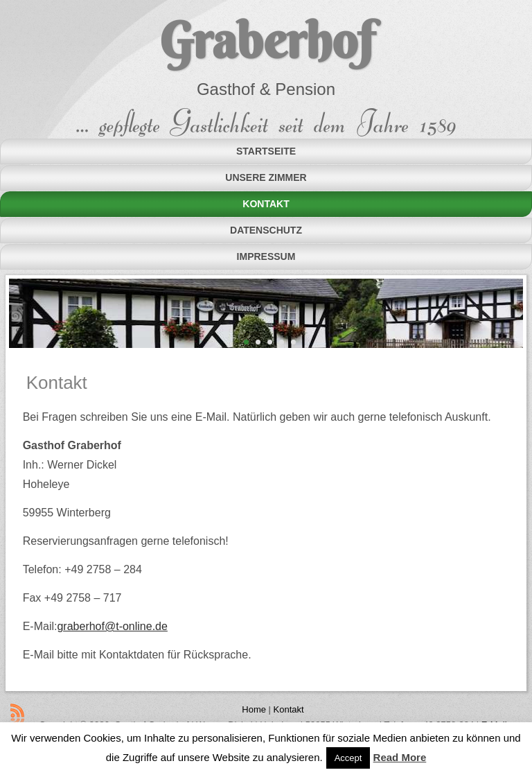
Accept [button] (348, 758)
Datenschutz (266, 230)
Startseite (266, 151)
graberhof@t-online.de (112, 626)
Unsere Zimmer (266, 177)
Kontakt (266, 204)
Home (254, 709)
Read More (400, 757)
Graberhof (266, 40)
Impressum (266, 256)
